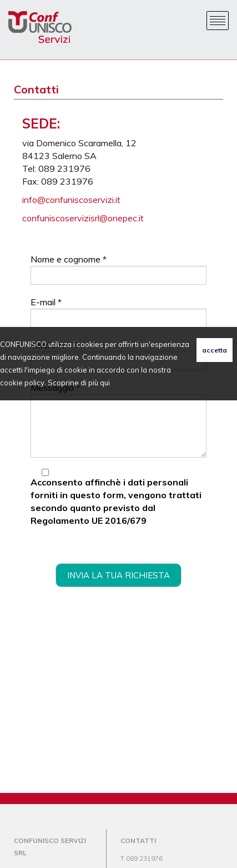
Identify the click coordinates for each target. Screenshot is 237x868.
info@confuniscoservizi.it (71, 200)
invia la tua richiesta (118, 575)
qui (105, 383)
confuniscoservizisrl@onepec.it (83, 218)
